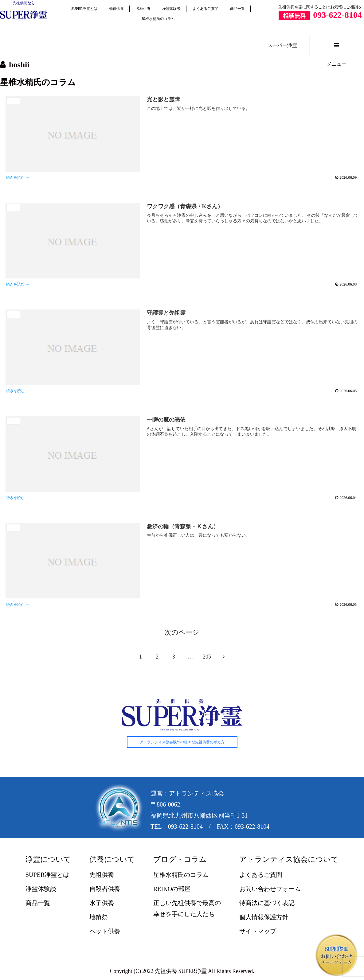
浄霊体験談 (171, 9)
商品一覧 (237, 9)
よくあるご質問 (205, 9)
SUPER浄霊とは (84, 9)
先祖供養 (20, 3)
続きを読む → (19, 178)
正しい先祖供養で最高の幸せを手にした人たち (187, 909)
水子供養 (102, 904)
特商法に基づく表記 (267, 904)
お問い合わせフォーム (270, 890)
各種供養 (143, 9)
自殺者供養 (105, 890)
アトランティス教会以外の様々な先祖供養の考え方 (182, 743)
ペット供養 (105, 932)
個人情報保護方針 (264, 918)
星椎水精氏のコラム (158, 19)
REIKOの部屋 (172, 890)
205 (207, 658)
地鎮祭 (99, 918)
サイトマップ (258, 932)
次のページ (182, 633)
